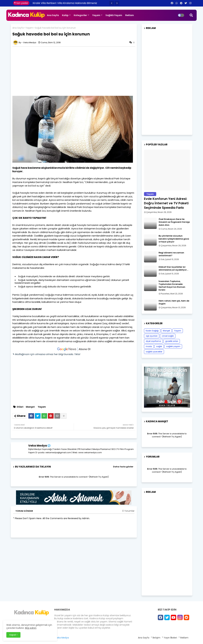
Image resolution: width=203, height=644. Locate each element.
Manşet (30, 407)
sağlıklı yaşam (173, 346)
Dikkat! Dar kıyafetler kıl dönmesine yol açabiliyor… (173, 268)
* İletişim (156, 638)
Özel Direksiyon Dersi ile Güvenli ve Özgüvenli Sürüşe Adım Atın (174, 222)
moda (149, 346)
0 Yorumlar (128, 511)
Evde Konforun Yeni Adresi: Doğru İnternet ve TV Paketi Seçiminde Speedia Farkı (166, 203)
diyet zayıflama (153, 341)
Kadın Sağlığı (152, 331)
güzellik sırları (172, 341)
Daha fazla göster (123, 467)
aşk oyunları (152, 336)
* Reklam (183, 638)
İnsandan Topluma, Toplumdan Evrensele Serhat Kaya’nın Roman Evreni (172, 286)
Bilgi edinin (31, 628)
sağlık (159, 346)
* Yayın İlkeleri (169, 638)
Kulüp (65, 15)
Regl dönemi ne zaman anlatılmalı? (171, 254)
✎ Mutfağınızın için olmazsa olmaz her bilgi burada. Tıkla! (46, 354)
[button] (112, 3)
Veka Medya (38, 446)
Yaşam (96, 15)
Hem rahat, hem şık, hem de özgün (174, 302)
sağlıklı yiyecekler (154, 352)
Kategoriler (80, 15)
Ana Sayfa (53, 15)
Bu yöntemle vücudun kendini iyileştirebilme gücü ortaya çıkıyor (174, 239)
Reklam (130, 15)
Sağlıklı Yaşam (114, 15)
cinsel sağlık (168, 336)
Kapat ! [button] (13, 635)
